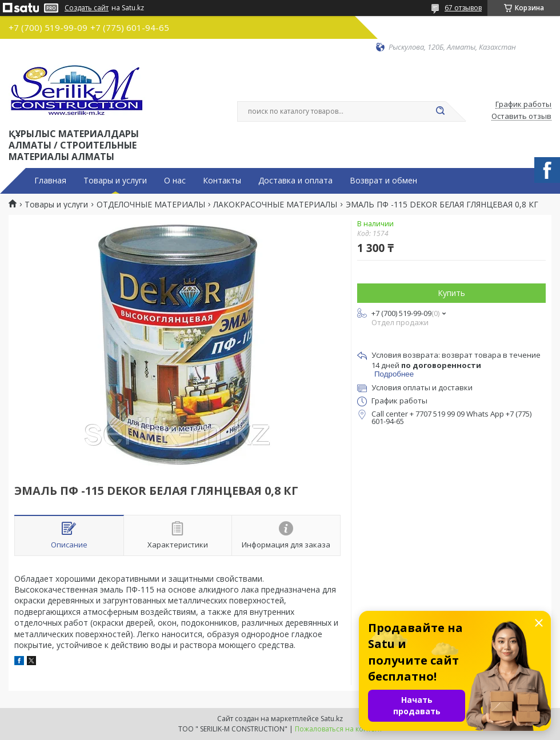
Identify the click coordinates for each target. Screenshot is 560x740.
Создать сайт (87, 8)
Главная (50, 181)
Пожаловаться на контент (339, 729)
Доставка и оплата (295, 181)
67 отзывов (463, 8)
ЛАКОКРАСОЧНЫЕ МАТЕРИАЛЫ (275, 205)
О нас (175, 181)
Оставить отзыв (521, 117)
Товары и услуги (115, 181)
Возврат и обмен (383, 181)
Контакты (222, 181)
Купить (451, 293)
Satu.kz (332, 719)
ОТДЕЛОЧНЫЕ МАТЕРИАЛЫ (151, 205)
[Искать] (440, 111)
